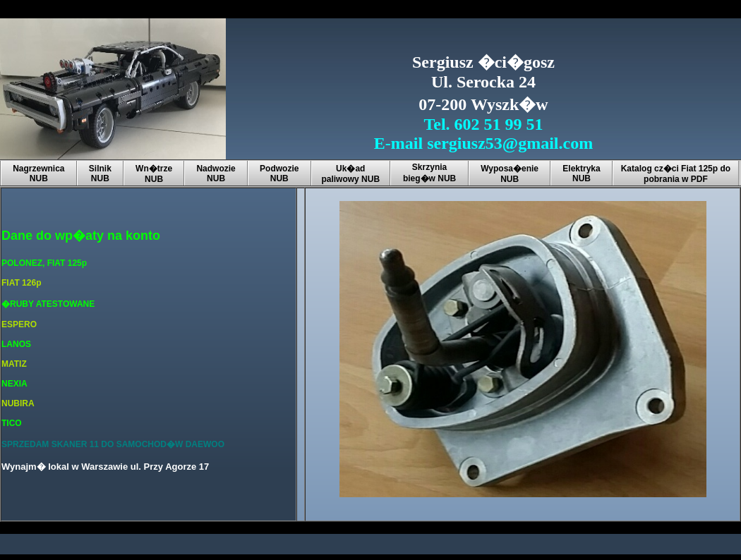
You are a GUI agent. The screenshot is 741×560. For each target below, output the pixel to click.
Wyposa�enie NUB (510, 174)
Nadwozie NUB (216, 174)
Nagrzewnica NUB (38, 174)
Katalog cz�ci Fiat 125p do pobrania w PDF (676, 174)
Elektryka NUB (581, 174)
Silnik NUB (100, 174)
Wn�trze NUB (154, 174)
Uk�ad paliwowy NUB (350, 174)
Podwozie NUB (279, 174)
